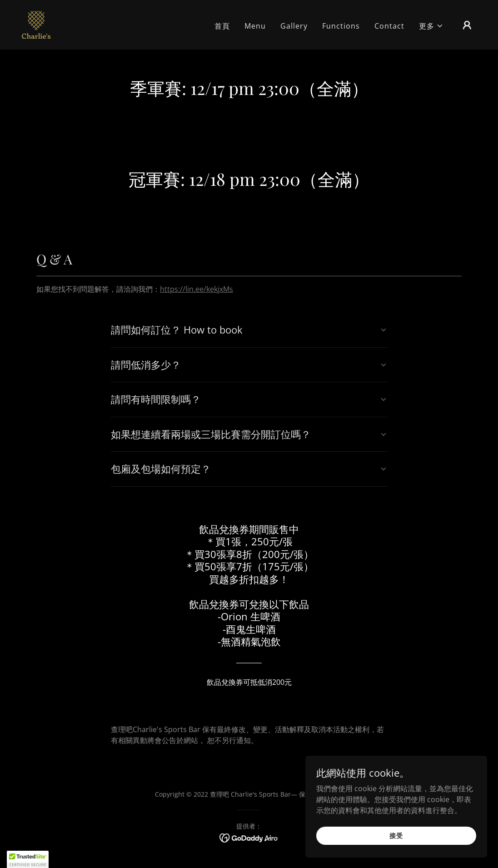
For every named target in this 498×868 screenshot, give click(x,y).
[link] (36, 24)
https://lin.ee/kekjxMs (197, 289)
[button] (431, 26)
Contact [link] (389, 26)
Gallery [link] (294, 26)
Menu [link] (255, 26)
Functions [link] (341, 26)
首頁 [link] (222, 26)
